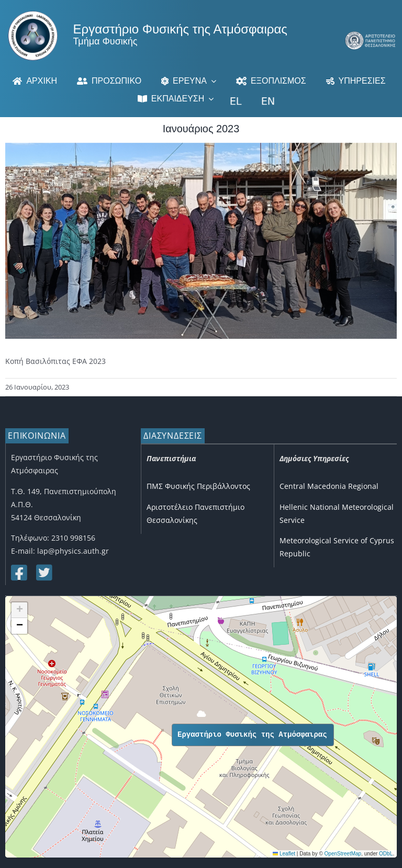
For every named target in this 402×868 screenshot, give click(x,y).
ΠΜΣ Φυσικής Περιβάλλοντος (198, 486)
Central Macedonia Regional (329, 486)
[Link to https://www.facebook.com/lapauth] (18, 573)
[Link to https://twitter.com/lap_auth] (43, 573)
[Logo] (33, 14)
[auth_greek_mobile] (371, 35)
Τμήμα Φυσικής (105, 41)
